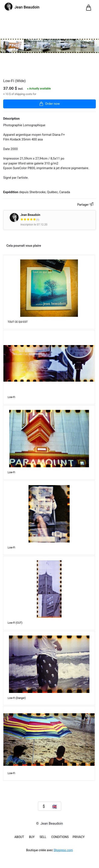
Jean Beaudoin (47, 217)
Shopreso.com (63, 850)
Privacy (79, 837)
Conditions (60, 837)
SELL (43, 837)
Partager (86, 205)
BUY (32, 837)
